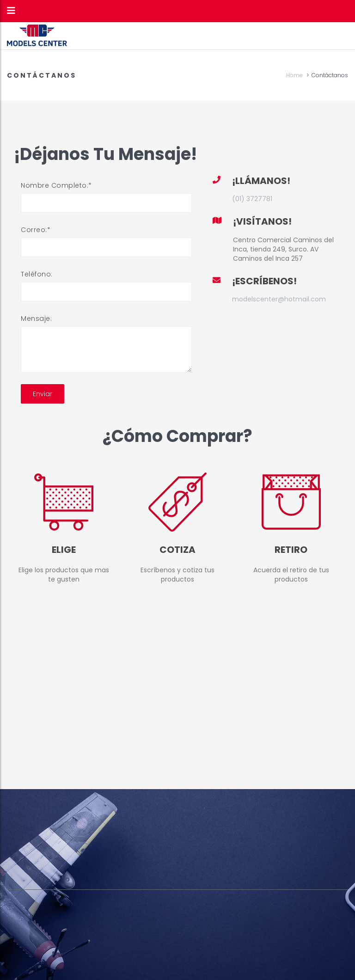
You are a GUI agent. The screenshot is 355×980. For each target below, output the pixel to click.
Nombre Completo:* (56, 185)
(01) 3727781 (252, 199)
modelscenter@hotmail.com (279, 299)
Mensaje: (36, 318)
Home (294, 75)
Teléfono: (37, 274)
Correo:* (36, 230)
